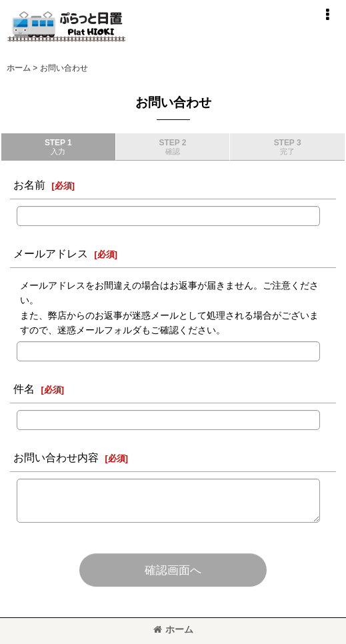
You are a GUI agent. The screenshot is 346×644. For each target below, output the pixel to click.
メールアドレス (51, 253)
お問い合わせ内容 (56, 457)
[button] (327, 15)
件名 (24, 389)
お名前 (29, 185)
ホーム (173, 629)
